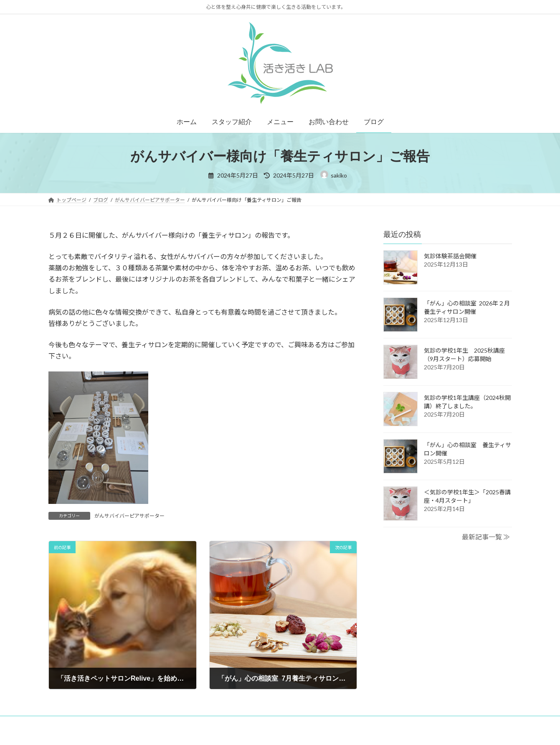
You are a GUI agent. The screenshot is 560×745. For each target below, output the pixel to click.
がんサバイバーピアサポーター (129, 516)
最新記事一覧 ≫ (486, 537)
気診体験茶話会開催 (450, 256)
